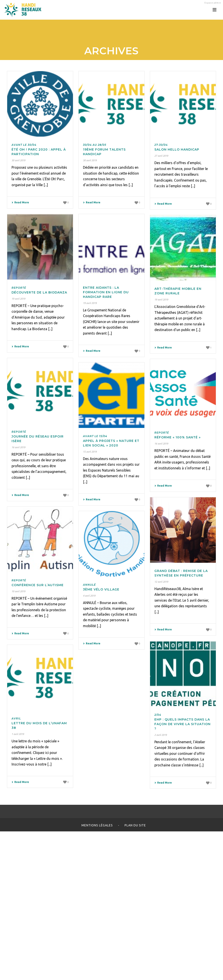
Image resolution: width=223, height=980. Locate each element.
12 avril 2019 (161, 582)
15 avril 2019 (90, 452)
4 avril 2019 (89, 596)
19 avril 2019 (18, 299)
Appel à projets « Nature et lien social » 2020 (111, 441)
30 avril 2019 (18, 160)
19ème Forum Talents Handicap (104, 150)
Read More (20, 202)
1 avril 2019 (18, 734)
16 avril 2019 (18, 447)
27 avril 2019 (161, 156)
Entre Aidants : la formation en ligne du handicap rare (106, 292)
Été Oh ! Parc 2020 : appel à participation (39, 150)
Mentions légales (97, 825)
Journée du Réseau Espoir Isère (38, 437)
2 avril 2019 (161, 735)
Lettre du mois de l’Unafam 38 (39, 723)
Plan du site (135, 825)
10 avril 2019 (18, 591)
